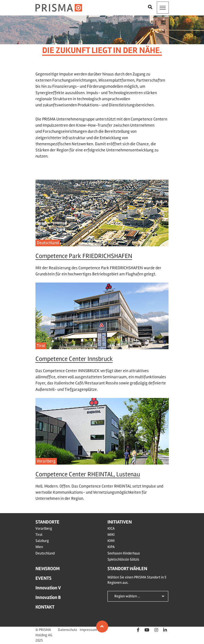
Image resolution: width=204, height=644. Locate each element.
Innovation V (48, 588)
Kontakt (45, 607)
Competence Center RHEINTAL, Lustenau (88, 474)
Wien (39, 547)
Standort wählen (127, 569)
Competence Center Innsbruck (74, 359)
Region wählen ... (127, 596)
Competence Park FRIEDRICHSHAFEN (84, 256)
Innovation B (48, 597)
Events (43, 578)
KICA (111, 528)
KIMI (111, 541)
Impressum (88, 630)
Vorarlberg (46, 461)
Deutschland (48, 243)
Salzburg (42, 541)
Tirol (41, 346)
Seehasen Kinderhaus (124, 553)
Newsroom (48, 569)
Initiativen (120, 522)
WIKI (111, 535)
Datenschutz (67, 630)
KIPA (111, 547)
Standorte (47, 522)
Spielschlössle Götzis (123, 559)
